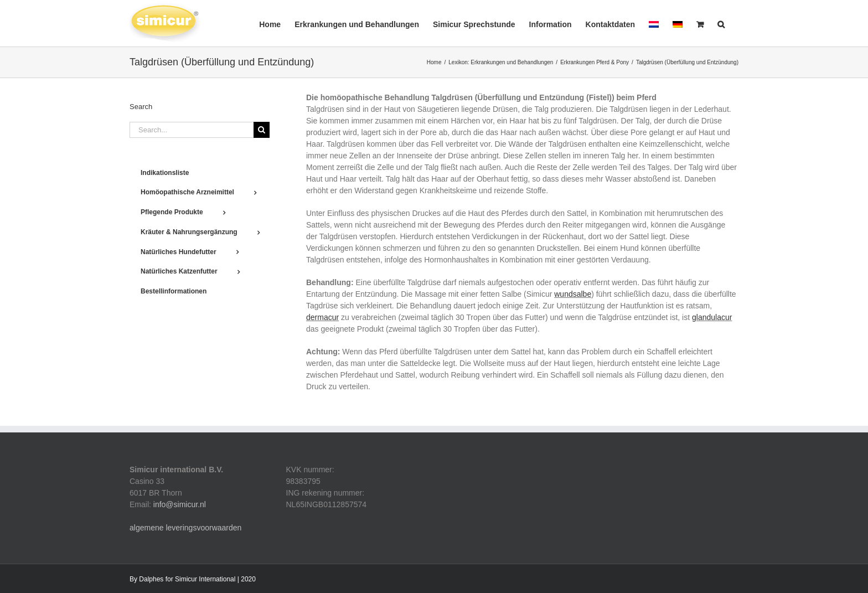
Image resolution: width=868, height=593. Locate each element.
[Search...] (192, 130)
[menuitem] (654, 23)
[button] (721, 23)
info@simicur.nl (180, 504)
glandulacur (712, 317)
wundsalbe (573, 294)
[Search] (262, 130)
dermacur (322, 317)
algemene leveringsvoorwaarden (185, 528)
